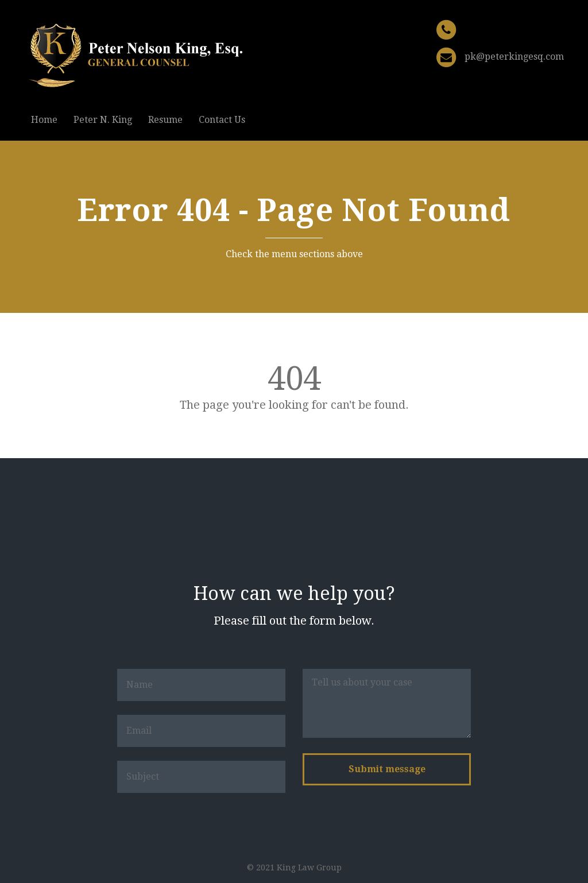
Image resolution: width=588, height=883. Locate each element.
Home (44, 120)
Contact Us (222, 120)
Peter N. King (103, 120)
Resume (165, 120)
